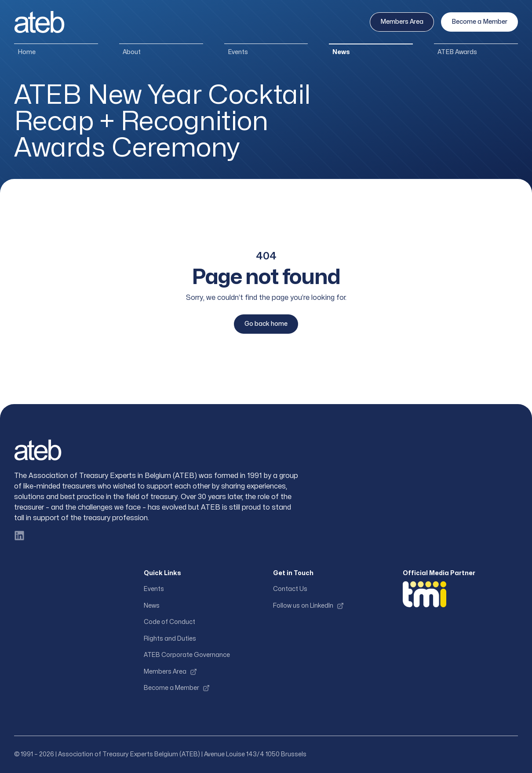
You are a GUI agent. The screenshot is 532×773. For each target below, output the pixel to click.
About (132, 52)
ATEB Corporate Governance (187, 655)
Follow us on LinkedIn (308, 606)
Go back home (266, 324)
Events (238, 52)
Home (27, 52)
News (341, 52)
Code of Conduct (169, 622)
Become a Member (479, 22)
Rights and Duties (170, 639)
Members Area (402, 22)
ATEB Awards (457, 52)
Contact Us (290, 589)
